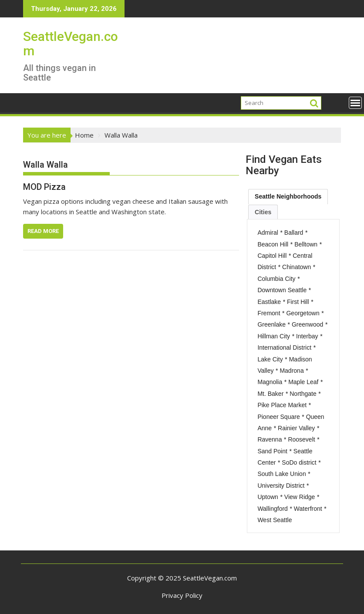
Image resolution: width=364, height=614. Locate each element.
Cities (263, 212)
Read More (43, 231)
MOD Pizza (44, 187)
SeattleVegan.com (71, 44)
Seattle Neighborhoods (288, 196)
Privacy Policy (182, 595)
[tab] (288, 196)
